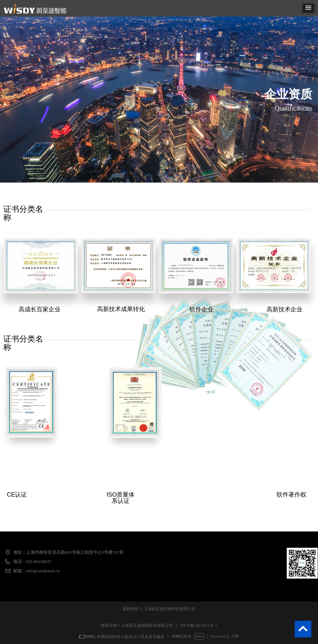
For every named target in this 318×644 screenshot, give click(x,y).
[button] (308, 8)
